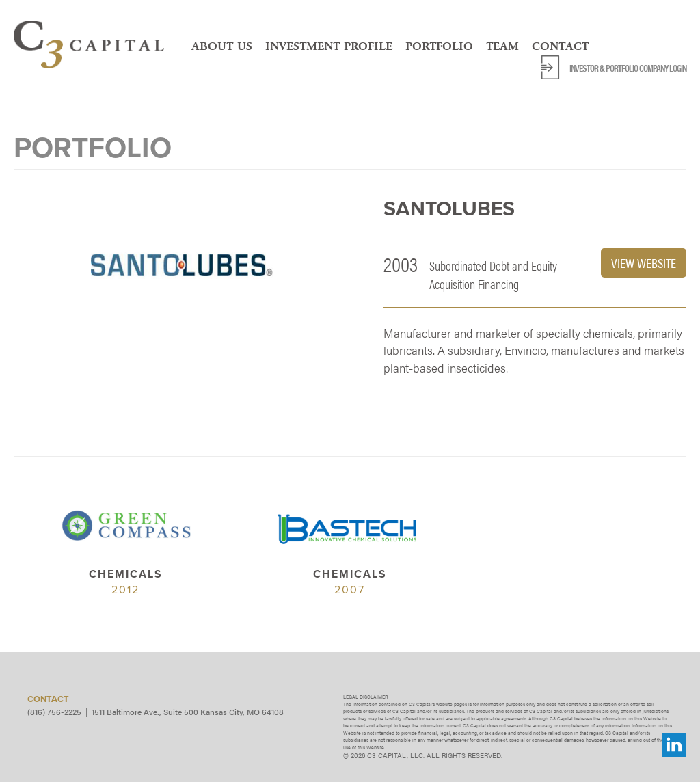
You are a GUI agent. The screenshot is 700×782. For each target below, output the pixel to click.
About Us (222, 46)
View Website (644, 263)
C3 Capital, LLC (89, 44)
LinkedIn (674, 746)
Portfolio (439, 46)
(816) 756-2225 (54, 712)
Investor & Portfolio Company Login (628, 68)
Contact (560, 46)
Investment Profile (329, 46)
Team (502, 46)
